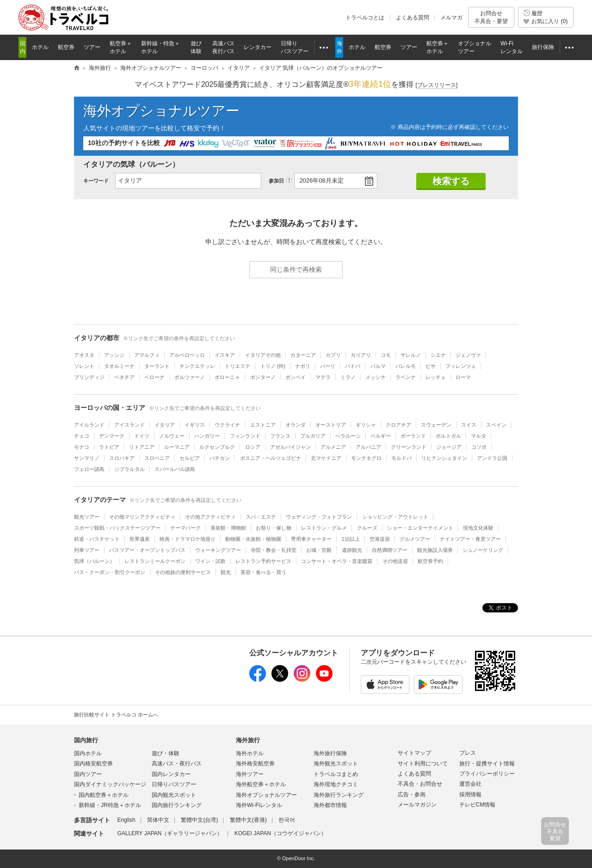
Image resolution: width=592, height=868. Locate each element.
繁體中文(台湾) (199, 820)
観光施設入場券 (435, 550)
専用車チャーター (311, 539)
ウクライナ (227, 425)
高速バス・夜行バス (177, 764)
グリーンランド (409, 447)
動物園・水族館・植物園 (253, 539)
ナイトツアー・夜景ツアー (470, 539)
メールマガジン (417, 805)
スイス (469, 425)
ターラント (157, 366)
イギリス (195, 425)
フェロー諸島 (89, 469)
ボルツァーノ (190, 377)
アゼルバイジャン (290, 447)
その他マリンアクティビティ (142, 517)
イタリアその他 (263, 355)
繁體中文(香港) (248, 820)
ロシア (253, 447)
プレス (468, 753)
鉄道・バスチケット (97, 539)
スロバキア (122, 458)
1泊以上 (351, 539)
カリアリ (361, 355)
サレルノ (411, 355)
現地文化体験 (478, 528)
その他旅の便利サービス (183, 572)
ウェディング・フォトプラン (319, 517)
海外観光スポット (336, 764)
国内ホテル (88, 753)
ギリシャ (366, 425)
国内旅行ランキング (177, 805)
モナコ (82, 447)
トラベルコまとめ (336, 774)
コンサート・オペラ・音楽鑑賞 (337, 561)
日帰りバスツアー (174, 784)
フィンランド (245, 436)
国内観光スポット (174, 795)
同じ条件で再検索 (296, 269)
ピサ (431, 366)
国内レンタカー (171, 774)
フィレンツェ (461, 366)
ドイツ (142, 436)
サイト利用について (423, 764)
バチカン (220, 458)
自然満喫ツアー (390, 550)
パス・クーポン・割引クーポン (110, 572)
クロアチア (398, 425)
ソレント (84, 366)
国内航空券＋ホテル (104, 795)
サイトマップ (414, 753)
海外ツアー (250, 774)
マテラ (323, 377)
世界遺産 (140, 539)
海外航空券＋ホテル (261, 784)
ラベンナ (406, 377)
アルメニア (333, 447)
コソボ (479, 447)
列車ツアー (87, 550)
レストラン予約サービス (263, 561)
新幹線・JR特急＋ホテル (110, 805)
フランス (280, 436)
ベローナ (154, 377)
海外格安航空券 (255, 764)
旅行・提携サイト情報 (487, 764)
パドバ (353, 366)
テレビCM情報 (478, 805)
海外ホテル (250, 753)
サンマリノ (87, 458)
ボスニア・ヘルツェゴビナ (271, 458)
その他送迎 (395, 561)
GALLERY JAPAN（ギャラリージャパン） (170, 833)
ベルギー (381, 436)
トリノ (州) (273, 366)
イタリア (165, 425)
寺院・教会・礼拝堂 (274, 550)
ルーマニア (177, 447)
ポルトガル (448, 436)
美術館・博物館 (228, 528)
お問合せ (491, 17)
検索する (451, 181)
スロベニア (157, 458)
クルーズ (367, 528)
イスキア (225, 355)
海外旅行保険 (330, 753)
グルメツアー (415, 539)
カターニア (303, 355)
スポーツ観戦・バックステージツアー (117, 528)
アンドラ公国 (492, 458)
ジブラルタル (129, 469)
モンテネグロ (366, 458)
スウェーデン (436, 425)
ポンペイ (296, 377)
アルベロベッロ (187, 355)
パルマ (378, 366)
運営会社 (470, 784)
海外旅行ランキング (339, 795)
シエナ (438, 355)
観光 (226, 572)
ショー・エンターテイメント (420, 528)
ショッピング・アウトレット (395, 517)
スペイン (496, 425)
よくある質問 (413, 18)
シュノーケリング (483, 550)
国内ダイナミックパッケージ (110, 784)
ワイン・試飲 (210, 561)
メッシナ (376, 377)
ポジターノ (263, 377)
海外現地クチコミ (336, 784)
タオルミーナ (119, 366)
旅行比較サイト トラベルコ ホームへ (116, 715)
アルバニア (368, 447)
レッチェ (436, 377)
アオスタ (84, 355)
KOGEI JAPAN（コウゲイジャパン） (281, 833)
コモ (386, 355)
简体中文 (158, 820)
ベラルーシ (348, 436)
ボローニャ (227, 377)
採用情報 (470, 795)
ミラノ (348, 377)
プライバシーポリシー (487, 774)
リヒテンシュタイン (444, 458)
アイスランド (129, 425)
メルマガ (451, 18)
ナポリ (303, 366)
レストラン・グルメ (324, 528)
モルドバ (401, 458)
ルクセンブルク (217, 447)
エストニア (263, 425)
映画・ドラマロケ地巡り (188, 539)
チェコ (82, 436)
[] (437, 85)
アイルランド (89, 425)
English (126, 820)
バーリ (328, 366)
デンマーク (112, 436)
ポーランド (413, 436)
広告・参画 (412, 795)
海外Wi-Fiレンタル (259, 805)
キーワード (96, 181)
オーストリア (331, 425)
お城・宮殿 (319, 550)
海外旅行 (248, 740)
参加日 (276, 181)
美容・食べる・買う (263, 572)
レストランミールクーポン (155, 561)
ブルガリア (313, 436)
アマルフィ (147, 355)
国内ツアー (88, 774)
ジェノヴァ (468, 355)
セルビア (190, 458)
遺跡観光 (352, 550)
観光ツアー (87, 517)
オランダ (296, 425)
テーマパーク (185, 528)
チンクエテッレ (197, 366)
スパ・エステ (261, 517)
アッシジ (114, 355)
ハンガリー (207, 436)
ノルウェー (172, 436)
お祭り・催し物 (274, 528)
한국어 (287, 820)
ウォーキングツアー (218, 550)
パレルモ (406, 366)
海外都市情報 (330, 805)
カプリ (333, 355)
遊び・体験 (166, 753)
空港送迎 (380, 539)
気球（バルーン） (94, 561)
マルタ (478, 436)
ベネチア (124, 377)
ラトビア (109, 447)
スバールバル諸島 (175, 469)
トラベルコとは (365, 18)
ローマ (463, 377)
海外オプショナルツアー (161, 111)
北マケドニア (326, 458)
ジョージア (449, 447)
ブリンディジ (89, 377)
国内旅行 (86, 740)
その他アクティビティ (210, 517)
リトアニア (142, 447)
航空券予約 (430, 561)
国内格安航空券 (93, 764)
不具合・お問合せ (420, 784)
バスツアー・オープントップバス (147, 550)
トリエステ (237, 366)
